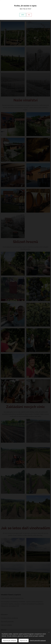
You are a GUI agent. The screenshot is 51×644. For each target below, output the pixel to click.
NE (29, 15)
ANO (23, 15)
